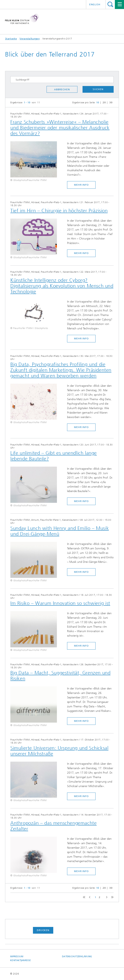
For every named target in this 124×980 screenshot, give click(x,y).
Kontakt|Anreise (20, 960)
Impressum (17, 957)
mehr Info (81, 185)
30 (111, 102)
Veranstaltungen (30, 39)
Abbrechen (62, 89)
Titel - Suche (110, 4)
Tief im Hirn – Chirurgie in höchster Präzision (59, 211)
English (95, 4)
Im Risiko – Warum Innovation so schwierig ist (60, 603)
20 (104, 102)
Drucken (43, 930)
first (84, 897)
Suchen (98, 89)
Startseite (11, 39)
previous (89, 897)
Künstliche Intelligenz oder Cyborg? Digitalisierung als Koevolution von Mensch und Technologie (62, 286)
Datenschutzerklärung (77, 957)
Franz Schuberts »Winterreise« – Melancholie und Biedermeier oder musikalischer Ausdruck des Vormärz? (60, 128)
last (111, 897)
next (106, 897)
